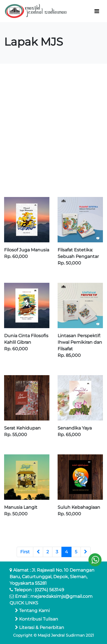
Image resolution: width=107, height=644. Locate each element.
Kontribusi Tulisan (37, 619)
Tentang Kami (32, 611)
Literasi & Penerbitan (40, 627)
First (25, 552)
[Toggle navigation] (97, 11)
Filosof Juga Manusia (27, 250)
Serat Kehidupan (22, 428)
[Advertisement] (53, 130)
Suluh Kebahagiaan (79, 507)
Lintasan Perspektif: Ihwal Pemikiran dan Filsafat (80, 342)
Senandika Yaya (75, 428)
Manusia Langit (21, 507)
